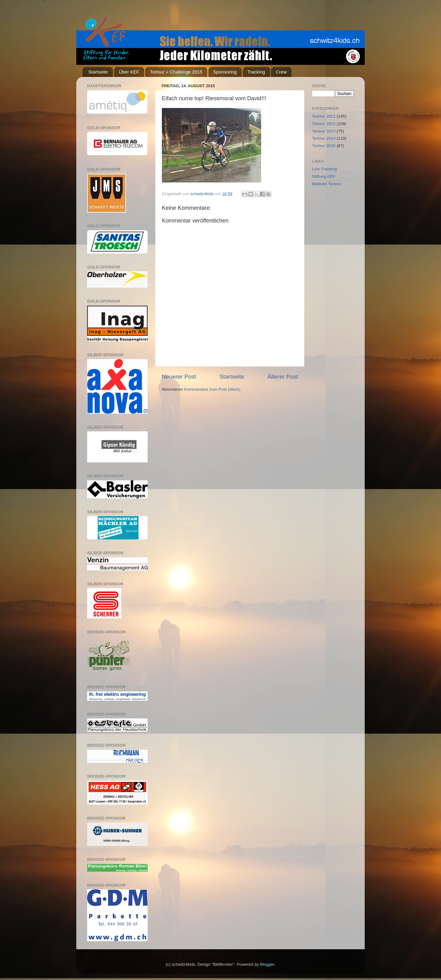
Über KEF (129, 72)
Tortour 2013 (324, 131)
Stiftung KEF (324, 176)
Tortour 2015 (324, 146)
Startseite (98, 72)
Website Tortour (327, 184)
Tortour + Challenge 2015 (176, 72)
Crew (281, 72)
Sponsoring (225, 72)
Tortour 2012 (324, 124)
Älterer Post (283, 377)
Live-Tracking (325, 169)
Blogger (267, 964)
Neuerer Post (179, 377)
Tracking (256, 72)
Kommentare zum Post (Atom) (212, 389)
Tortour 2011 (324, 116)
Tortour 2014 (324, 138)
